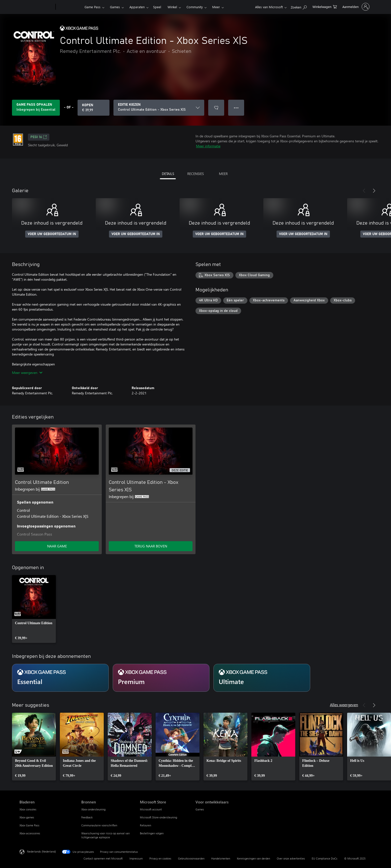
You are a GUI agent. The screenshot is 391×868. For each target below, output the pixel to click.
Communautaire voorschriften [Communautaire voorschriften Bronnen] (99, 825)
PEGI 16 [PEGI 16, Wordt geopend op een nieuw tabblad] (39, 137)
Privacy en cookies (160, 858)
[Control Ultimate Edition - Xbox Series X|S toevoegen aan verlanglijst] (216, 108)
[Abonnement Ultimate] (262, 678)
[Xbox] (69, 7)
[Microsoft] (37, 7)
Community (195, 7)
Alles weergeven (344, 705)
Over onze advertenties (291, 858)
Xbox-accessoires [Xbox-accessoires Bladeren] (30, 833)
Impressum (136, 858)
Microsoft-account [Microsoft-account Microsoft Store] (151, 809)
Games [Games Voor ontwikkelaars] (200, 809)
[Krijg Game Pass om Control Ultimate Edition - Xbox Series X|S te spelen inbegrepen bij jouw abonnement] (36, 108)
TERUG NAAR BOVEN (151, 546)
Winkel (172, 7)
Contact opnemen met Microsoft (103, 858)
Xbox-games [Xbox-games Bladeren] (27, 817)
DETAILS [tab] (168, 174)
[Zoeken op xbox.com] (299, 6)
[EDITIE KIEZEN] (159, 108)
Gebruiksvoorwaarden (191, 858)
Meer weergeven (27, 373)
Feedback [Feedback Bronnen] (87, 817)
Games (115, 7)
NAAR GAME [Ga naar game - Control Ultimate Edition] (57, 546)
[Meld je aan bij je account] (355, 7)
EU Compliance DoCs (325, 858)
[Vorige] (364, 191)
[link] (34, 609)
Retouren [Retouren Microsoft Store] (146, 825)
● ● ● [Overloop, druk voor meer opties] (236, 108)
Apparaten (137, 7)
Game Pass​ (93, 7)
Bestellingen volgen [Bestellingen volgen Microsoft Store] (152, 833)
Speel (157, 7)
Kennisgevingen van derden (253, 858)
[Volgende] (374, 191)
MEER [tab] (223, 174)
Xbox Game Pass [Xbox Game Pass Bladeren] (29, 825)
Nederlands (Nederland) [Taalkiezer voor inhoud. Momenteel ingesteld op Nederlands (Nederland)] (41, 851)
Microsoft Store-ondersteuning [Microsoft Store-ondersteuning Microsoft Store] (158, 817)
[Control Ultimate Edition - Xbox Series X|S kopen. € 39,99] (94, 108)
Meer (216, 7)
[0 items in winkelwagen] (325, 6)
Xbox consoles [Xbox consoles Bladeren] (28, 809)
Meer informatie (208, 146)
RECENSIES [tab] (195, 174)
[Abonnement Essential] (60, 678)
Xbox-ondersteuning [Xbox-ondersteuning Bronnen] (93, 809)
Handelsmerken (221, 858)
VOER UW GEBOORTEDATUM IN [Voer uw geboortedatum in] (52, 234)
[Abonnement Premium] (161, 678)
